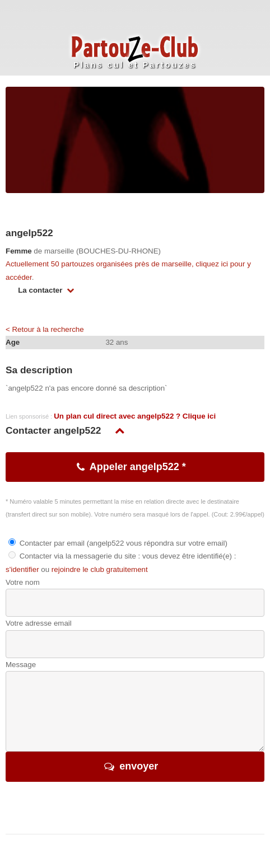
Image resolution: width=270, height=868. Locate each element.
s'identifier (22, 569)
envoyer (139, 766)
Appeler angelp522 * (138, 467)
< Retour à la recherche (45, 329)
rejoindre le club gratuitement (100, 569)
